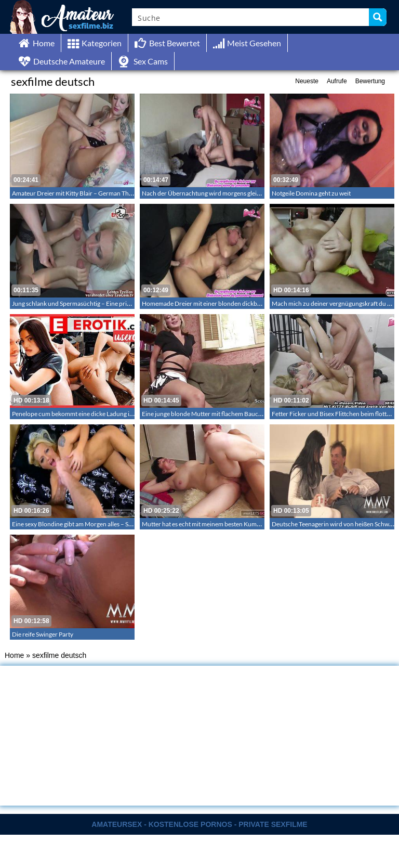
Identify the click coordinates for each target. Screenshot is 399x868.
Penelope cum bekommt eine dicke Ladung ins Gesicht (85, 414)
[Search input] (251, 17)
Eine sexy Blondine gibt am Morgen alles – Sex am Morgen (89, 524)
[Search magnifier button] (378, 17)
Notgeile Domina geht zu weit (311, 193)
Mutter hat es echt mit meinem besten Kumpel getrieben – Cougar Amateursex (247, 524)
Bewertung (370, 81)
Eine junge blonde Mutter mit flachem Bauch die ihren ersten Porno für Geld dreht (252, 414)
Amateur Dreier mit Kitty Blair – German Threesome (82, 193)
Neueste (307, 81)
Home (14, 655)
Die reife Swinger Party (43, 634)
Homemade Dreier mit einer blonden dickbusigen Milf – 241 (223, 303)
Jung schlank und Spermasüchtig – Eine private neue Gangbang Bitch (105, 303)
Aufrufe (337, 81)
